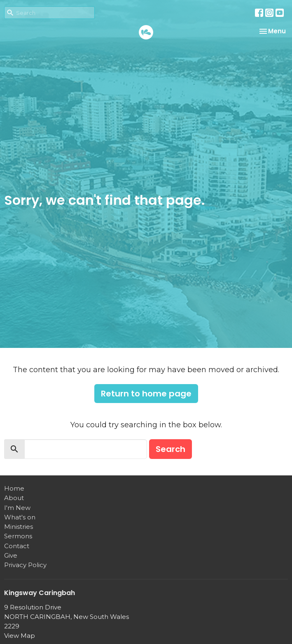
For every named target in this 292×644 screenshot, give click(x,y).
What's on (20, 517)
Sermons (18, 536)
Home (14, 488)
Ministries (19, 527)
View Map (20, 636)
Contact (17, 546)
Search (171, 449)
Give (11, 555)
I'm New (17, 508)
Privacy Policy (25, 565)
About (14, 498)
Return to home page (146, 394)
